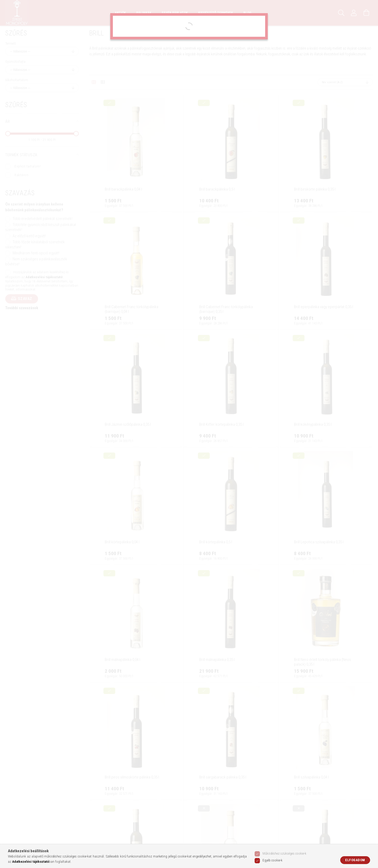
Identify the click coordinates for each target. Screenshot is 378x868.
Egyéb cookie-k (272, 860)
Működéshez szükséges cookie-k (284, 853)
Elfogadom (355, 860)
